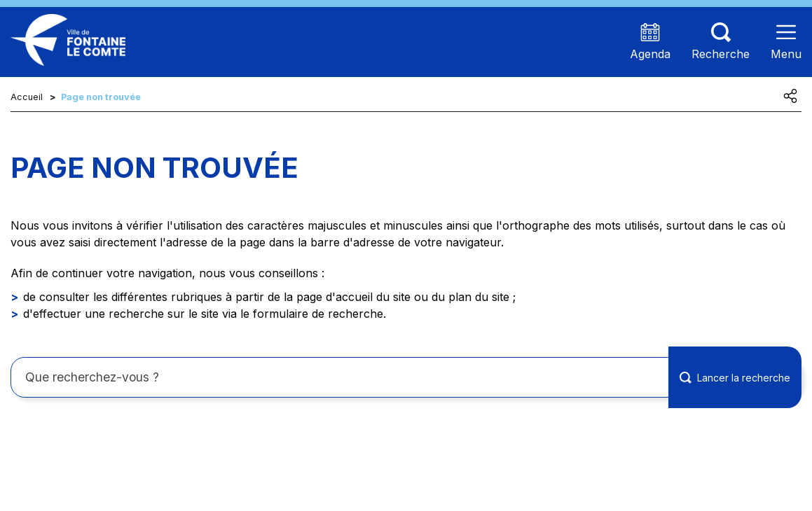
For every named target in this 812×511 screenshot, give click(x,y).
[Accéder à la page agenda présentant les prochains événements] (650, 42)
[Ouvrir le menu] (786, 42)
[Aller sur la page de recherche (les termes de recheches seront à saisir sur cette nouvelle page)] (721, 42)
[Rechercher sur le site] (406, 377)
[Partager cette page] (790, 96)
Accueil (27, 97)
